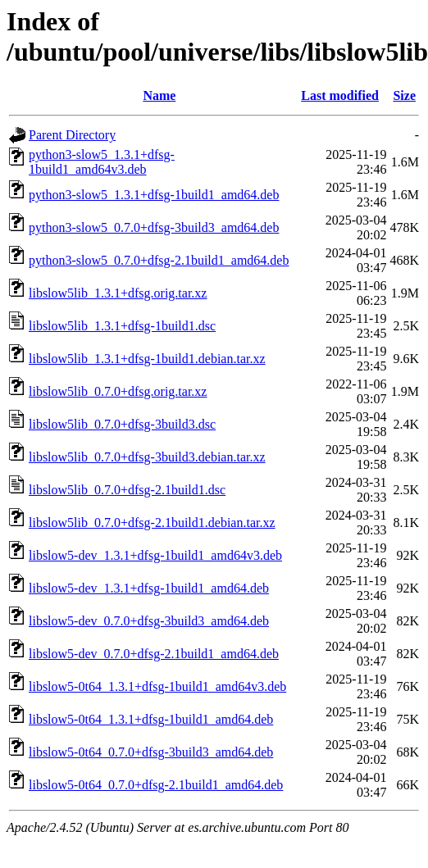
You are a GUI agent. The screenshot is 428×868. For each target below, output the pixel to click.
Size (404, 95)
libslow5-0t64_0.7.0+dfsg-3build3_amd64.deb (151, 752)
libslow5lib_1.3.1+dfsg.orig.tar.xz (118, 293)
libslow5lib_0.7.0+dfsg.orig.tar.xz (118, 391)
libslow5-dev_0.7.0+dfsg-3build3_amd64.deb (149, 621)
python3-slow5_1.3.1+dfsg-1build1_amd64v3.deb (102, 162)
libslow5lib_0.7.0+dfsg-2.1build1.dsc (127, 490)
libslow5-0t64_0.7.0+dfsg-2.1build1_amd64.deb (156, 785)
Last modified (340, 95)
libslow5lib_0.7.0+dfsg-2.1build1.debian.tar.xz (152, 523)
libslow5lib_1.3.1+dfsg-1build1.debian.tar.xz (147, 359)
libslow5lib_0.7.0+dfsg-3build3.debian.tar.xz (147, 457)
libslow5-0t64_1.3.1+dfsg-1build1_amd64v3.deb (157, 686)
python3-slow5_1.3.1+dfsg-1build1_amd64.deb (154, 195)
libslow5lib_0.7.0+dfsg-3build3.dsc (122, 424)
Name (159, 95)
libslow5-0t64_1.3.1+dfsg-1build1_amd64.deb (151, 719)
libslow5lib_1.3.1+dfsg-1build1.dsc (122, 326)
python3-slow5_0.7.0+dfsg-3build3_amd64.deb (154, 227)
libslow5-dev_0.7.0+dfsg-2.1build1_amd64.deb (154, 654)
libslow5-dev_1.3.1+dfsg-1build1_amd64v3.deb (155, 555)
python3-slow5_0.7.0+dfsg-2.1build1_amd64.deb (159, 260)
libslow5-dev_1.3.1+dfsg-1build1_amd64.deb (149, 588)
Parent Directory (72, 135)
